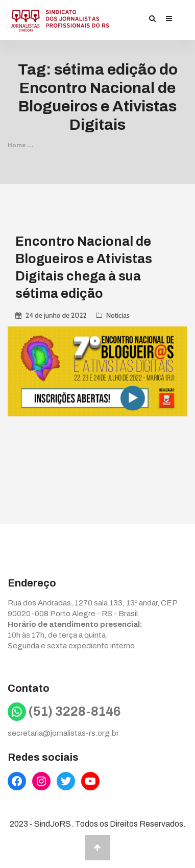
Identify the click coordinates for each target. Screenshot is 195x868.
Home (17, 145)
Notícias (118, 315)
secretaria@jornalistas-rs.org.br (63, 733)
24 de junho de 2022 (56, 315)
